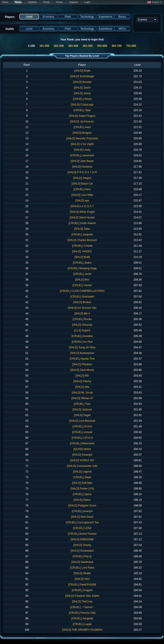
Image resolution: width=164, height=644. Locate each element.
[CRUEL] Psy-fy (82, 556)
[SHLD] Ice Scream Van (82, 308)
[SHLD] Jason (82, 88)
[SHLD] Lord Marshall (82, 421)
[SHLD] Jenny (82, 93)
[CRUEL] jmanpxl (82, 511)
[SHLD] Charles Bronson (82, 240)
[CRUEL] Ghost (82, 99)
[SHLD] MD (82, 376)
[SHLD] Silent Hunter (82, 218)
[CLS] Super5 (82, 330)
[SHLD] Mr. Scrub (82, 393)
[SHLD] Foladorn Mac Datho (82, 596)
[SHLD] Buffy (82, 257)
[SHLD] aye (82, 201)
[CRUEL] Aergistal (82, 618)
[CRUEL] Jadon (82, 263)
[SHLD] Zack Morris (82, 370)
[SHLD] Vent (82, 579)
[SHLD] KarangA (82, 455)
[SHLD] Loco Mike (82, 195)
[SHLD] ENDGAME (82, 539)
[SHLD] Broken (82, 302)
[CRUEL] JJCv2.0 (82, 438)
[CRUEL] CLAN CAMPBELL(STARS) (82, 291)
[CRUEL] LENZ (82, 528)
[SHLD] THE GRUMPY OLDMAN (82, 630)
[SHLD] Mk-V (82, 314)
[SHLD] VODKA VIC (82, 460)
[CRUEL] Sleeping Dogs (82, 268)
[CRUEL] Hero (82, 189)
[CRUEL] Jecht (82, 274)
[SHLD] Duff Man (82, 483)
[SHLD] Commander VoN (82, 466)
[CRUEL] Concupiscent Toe (82, 522)
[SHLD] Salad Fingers (82, 116)
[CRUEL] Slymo (82, 494)
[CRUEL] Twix (82, 404)
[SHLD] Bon (82, 280)
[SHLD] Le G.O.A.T (82, 206)
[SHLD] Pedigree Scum (82, 506)
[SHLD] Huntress (82, 167)
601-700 (117, 46)
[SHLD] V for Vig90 (82, 144)
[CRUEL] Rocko (82, 319)
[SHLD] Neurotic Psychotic (82, 138)
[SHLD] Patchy (82, 381)
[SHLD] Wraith (82, 573)
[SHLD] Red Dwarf (82, 517)
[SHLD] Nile (82, 387)
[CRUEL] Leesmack (82, 155)
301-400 (73, 46)
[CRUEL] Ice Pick (82, 342)
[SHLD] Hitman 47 (82, 398)
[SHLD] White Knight (82, 212)
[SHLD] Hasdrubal (82, 562)
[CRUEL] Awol (82, 127)
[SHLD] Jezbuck (82, 410)
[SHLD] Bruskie (82, 82)
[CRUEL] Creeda (82, 246)
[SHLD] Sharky (82, 545)
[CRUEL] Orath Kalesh (82, 223)
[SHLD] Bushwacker (82, 353)
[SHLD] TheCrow (82, 602)
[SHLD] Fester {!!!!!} (82, 489)
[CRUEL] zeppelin (82, 234)
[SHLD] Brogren (82, 133)
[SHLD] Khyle (82, 71)
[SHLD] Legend (82, 472)
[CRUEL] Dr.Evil (82, 426)
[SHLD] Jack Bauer (82, 161)
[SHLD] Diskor (82, 500)
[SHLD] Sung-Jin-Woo (82, 347)
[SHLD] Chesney (82, 325)
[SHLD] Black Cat (82, 184)
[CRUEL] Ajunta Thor (82, 359)
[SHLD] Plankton (82, 364)
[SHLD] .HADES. (82, 251)
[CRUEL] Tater (82, 110)
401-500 (88, 46)
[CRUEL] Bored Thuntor (82, 534)
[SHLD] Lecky (82, 150)
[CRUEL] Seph (82, 477)
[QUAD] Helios (82, 449)
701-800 (131, 46)
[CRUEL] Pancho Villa (82, 613)
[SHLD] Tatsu (82, 229)
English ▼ (155, 2)
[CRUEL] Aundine (82, 336)
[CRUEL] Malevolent (82, 443)
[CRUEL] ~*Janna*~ (82, 607)
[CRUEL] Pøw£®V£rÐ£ (82, 585)
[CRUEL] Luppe (82, 624)
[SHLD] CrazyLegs (82, 105)
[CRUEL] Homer (82, 285)
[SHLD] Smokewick (82, 551)
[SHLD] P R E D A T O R (82, 172)
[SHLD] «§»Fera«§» (82, 122)
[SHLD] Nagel (82, 415)
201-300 (59, 46)
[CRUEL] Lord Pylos (82, 568)
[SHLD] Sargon (82, 178)
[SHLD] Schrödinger (82, 76)
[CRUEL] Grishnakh (82, 297)
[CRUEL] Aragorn (82, 590)
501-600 (102, 46)
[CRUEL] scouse (82, 432)
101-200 (44, 46)
